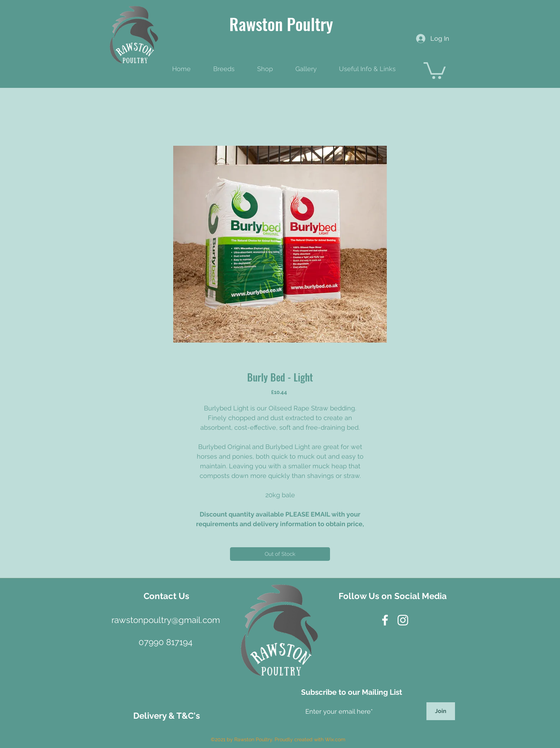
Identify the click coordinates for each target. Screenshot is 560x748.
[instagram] (403, 620)
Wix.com (335, 739)
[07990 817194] (165, 642)
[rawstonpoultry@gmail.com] (166, 620)
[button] (435, 70)
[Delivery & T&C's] (167, 716)
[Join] (441, 711)
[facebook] (385, 620)
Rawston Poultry (281, 24)
